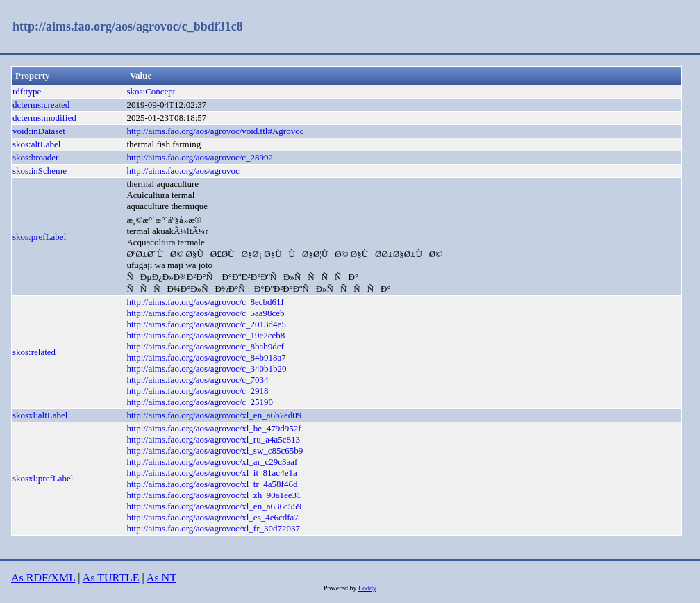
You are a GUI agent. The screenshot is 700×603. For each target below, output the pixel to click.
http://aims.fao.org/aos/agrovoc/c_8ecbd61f (205, 302)
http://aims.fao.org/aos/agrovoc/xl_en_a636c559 (214, 506)
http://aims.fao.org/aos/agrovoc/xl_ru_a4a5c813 (213, 439)
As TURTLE (111, 578)
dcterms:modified (44, 118)
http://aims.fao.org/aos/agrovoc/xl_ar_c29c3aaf (212, 462)
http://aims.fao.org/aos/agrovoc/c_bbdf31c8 (128, 26)
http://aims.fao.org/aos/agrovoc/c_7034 (197, 380)
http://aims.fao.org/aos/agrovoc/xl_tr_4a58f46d (212, 484)
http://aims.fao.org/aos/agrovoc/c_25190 (200, 402)
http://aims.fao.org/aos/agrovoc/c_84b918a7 (206, 357)
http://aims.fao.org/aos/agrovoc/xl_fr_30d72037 (213, 528)
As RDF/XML (43, 578)
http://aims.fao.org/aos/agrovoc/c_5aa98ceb (205, 313)
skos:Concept (151, 91)
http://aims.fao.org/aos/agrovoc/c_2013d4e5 (206, 324)
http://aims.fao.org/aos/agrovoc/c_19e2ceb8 (206, 335)
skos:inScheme (40, 171)
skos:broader (35, 157)
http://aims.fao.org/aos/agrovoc (183, 171)
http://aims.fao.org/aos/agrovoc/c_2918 (197, 391)
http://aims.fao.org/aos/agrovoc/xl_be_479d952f (214, 428)
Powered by (341, 588)
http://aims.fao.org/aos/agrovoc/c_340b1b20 (206, 369)
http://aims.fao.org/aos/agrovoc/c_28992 (200, 157)
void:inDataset (39, 131)
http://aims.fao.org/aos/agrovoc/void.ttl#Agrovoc (215, 131)
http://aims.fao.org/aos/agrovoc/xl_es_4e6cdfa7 (212, 517)
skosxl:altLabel (40, 415)
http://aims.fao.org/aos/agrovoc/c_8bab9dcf (205, 346)
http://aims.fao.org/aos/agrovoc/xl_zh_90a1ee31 (214, 495)
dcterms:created (41, 105)
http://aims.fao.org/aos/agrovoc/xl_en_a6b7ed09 (214, 415)
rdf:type (27, 91)
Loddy (367, 588)
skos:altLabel (36, 144)
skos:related (34, 352)
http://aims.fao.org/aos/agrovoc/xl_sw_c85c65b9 (215, 451)
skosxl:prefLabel (43, 478)
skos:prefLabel (39, 237)
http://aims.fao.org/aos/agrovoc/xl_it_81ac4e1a (211, 473)
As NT (161, 578)
